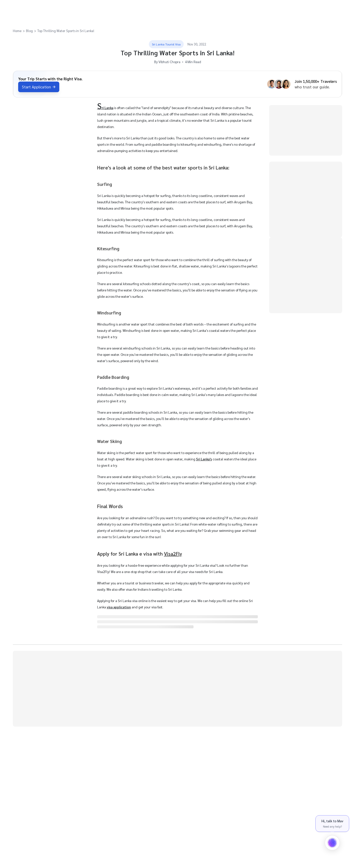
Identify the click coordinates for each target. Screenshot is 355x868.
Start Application (39, 87)
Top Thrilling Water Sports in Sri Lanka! (66, 31)
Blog (29, 31)
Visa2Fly (173, 554)
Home (17, 31)
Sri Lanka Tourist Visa (166, 44)
